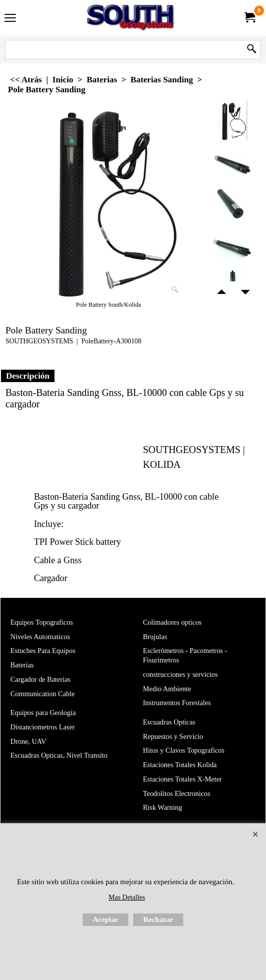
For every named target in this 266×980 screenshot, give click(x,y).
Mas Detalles (127, 897)
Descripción (28, 376)
